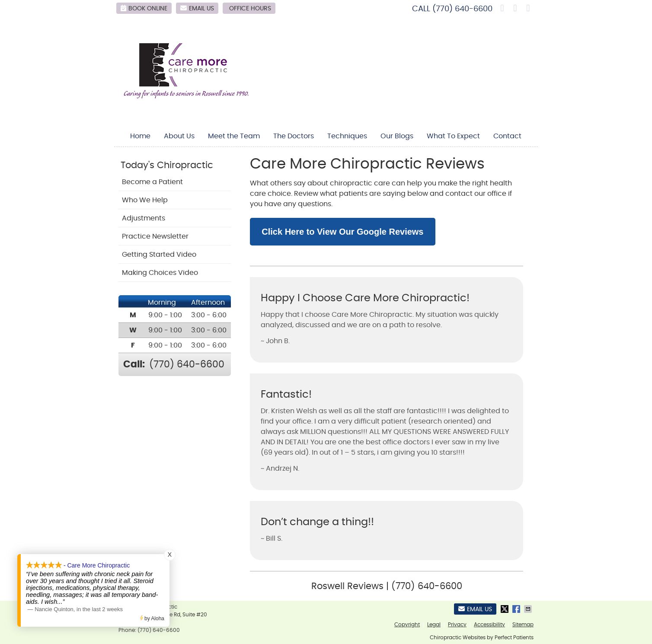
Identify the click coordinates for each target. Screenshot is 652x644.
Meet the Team (234, 136)
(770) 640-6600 (462, 9)
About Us (179, 136)
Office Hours (250, 9)
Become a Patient (152, 182)
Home (140, 136)
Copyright (407, 625)
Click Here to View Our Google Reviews (342, 232)
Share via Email (529, 609)
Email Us (197, 8)
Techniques (347, 136)
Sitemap (523, 625)
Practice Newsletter (155, 236)
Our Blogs (397, 136)
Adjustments (144, 218)
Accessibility (489, 625)
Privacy (457, 625)
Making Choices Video (160, 273)
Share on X (505, 609)
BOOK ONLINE (144, 8)
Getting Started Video (159, 255)
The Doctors (294, 136)
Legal (434, 625)
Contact (507, 136)
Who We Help (145, 200)
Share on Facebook (517, 609)
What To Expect (453, 136)
